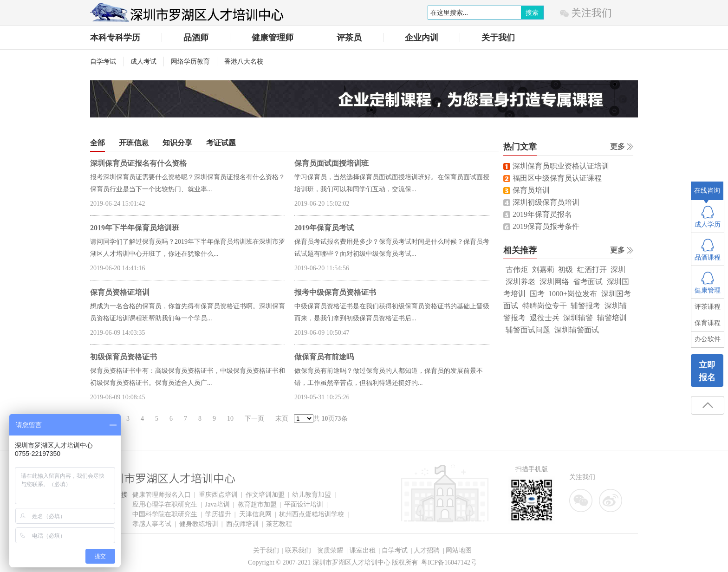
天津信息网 (255, 514)
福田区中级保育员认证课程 (557, 178)
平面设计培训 (304, 504)
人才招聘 (427, 550)
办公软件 (708, 339)
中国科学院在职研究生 (165, 514)
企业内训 (422, 38)
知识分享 (177, 143)
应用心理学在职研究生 (165, 504)
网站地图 (459, 550)
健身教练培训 (199, 524)
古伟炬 (517, 270)
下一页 (254, 419)
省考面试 (588, 282)
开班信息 (134, 143)
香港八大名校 (244, 62)
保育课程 (708, 323)
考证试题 (221, 143)
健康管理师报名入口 (162, 495)
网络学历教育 (190, 62)
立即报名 (707, 371)
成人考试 (143, 62)
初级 (565, 270)
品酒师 (196, 38)
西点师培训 (242, 524)
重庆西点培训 (218, 495)
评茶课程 (708, 307)
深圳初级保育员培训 (546, 202)
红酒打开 (592, 270)
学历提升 (218, 514)
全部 (97, 143)
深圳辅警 (578, 318)
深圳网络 (554, 282)
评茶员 (349, 38)
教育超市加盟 (257, 504)
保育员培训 (531, 190)
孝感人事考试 (152, 524)
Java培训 (218, 504)
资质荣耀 (330, 550)
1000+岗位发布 (573, 294)
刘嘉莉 (543, 270)
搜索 (532, 13)
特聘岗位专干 (545, 306)
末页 (282, 419)
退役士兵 (545, 318)
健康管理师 (273, 38)
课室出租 (363, 550)
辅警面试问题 (528, 330)
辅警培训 (612, 318)
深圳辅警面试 (577, 330)
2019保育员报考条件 (546, 226)
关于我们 (498, 38)
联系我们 (298, 550)
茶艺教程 (279, 524)
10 (230, 419)
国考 (537, 294)
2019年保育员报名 (542, 214)
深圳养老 (520, 282)
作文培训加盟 (265, 495)
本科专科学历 (115, 38)
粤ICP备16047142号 (449, 562)
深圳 (618, 270)
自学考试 (103, 62)
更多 (617, 146)
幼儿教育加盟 (312, 495)
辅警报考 (585, 306)
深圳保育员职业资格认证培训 (561, 166)
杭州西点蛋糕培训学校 (312, 514)
